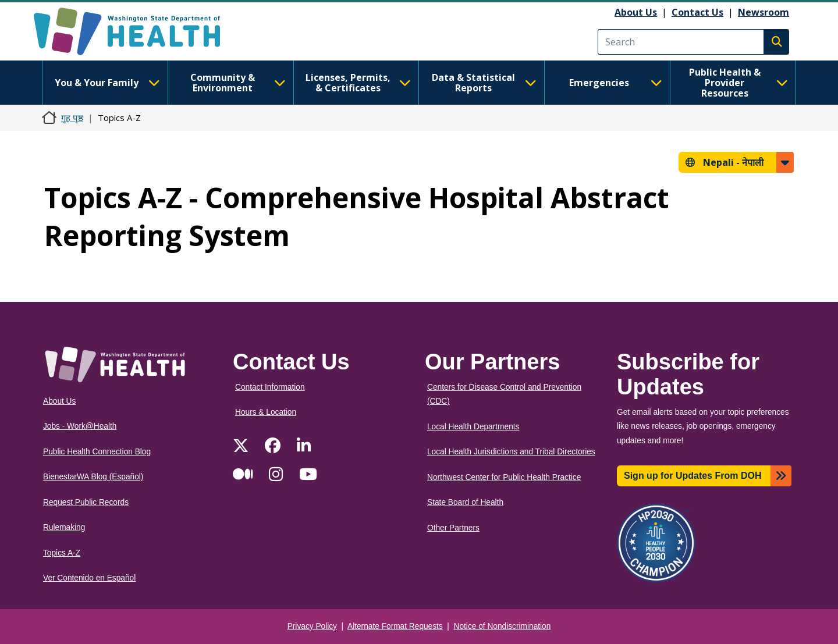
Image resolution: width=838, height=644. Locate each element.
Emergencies (616, 83)
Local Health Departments (473, 427)
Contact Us (697, 12)
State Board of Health (465, 502)
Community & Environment (238, 83)
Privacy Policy (312, 626)
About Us (636, 12)
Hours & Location (266, 412)
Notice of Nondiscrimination (503, 626)
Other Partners (453, 528)
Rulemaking (64, 527)
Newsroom (764, 12)
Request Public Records (86, 502)
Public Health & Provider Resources (738, 83)
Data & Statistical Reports (484, 83)
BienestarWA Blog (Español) (93, 477)
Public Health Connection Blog (97, 452)
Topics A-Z (62, 553)
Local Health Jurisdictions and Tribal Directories (511, 452)
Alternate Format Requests (395, 626)
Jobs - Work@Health (80, 426)
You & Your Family (107, 83)
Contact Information (270, 387)
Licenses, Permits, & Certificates (358, 83)
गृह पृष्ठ (72, 118)
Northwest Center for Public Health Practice (504, 477)
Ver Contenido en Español (89, 578)
